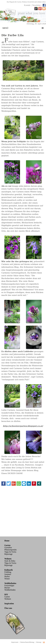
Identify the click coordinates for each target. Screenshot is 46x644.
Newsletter (36, 5)
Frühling (8, 572)
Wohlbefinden (10, 590)
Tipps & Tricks (10, 552)
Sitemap (39, 642)
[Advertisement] (23, 511)
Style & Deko (10, 561)
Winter (7, 579)
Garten (7, 597)
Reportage (8, 554)
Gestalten (8, 547)
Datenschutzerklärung (27, 642)
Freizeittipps (9, 585)
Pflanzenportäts (11, 550)
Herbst (7, 576)
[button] (3, 484)
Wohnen (8, 599)
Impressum (15, 642)
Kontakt (27, 5)
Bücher (7, 588)
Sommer (8, 574)
